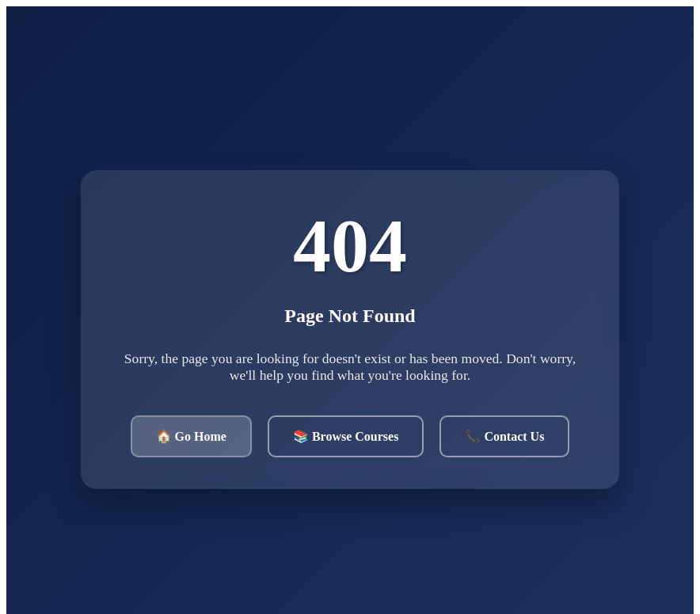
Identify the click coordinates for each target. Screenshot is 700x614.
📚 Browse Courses (346, 436)
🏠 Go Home (191, 436)
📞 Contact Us (504, 436)
